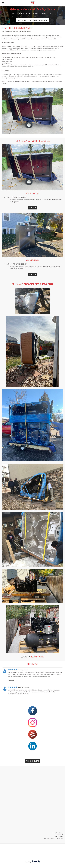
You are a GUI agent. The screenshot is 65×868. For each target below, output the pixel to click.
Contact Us (26, 656)
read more (11, 680)
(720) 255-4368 (59, 837)
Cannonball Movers (57, 833)
